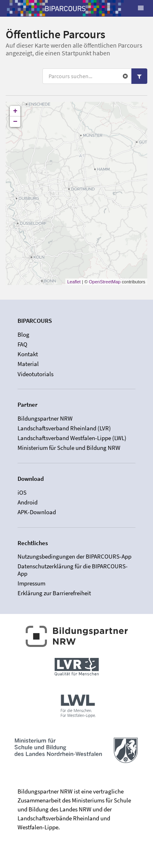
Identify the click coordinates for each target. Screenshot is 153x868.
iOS (22, 493)
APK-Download (37, 512)
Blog (23, 335)
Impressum (31, 583)
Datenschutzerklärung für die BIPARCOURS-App (73, 570)
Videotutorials (35, 374)
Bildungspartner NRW (45, 419)
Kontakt (28, 354)
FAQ (22, 344)
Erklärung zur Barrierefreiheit (54, 593)
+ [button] (15, 111)
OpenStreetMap (105, 282)
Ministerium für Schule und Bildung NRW (69, 448)
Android (28, 502)
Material (28, 364)
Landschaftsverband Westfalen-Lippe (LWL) (72, 438)
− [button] (15, 122)
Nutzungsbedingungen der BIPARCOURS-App (74, 557)
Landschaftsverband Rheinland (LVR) (64, 428)
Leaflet (74, 282)
